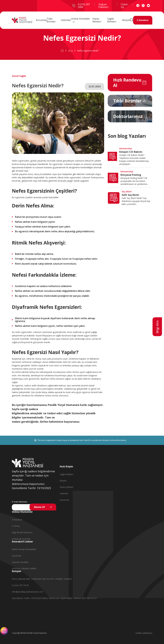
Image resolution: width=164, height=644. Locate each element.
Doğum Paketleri (103, 6)
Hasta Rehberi (97, 20)
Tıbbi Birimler (51, 20)
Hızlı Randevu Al (127, 83)
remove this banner (118, 440)
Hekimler (66, 20)
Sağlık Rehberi (112, 20)
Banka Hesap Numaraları (24, 549)
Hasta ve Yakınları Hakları (24, 568)
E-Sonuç (16, 526)
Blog (70, 51)
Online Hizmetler (81, 20)
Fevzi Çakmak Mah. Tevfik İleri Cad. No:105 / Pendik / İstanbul (42, 579)
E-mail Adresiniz (20, 502)
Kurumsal (41, 20)
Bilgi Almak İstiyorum (22, 532)
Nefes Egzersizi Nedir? (88, 51)
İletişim (126, 20)
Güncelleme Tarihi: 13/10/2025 (27, 598)
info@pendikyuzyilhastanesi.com (28, 592)
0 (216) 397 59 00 (20, 585)
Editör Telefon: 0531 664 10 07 (82, 598)
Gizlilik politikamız (144, 633)
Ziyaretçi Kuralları (20, 562)
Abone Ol (39, 507)
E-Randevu (143, 20)
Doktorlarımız (128, 116)
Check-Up (125, 6)
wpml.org (61, 440)
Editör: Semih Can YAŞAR (54, 598)
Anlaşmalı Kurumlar (21, 539)
